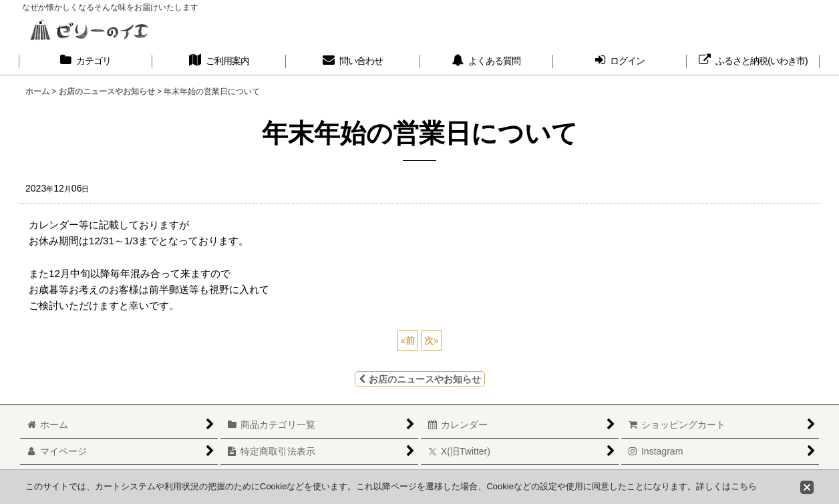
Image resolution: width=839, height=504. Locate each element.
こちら (744, 486)
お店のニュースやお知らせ (420, 379)
